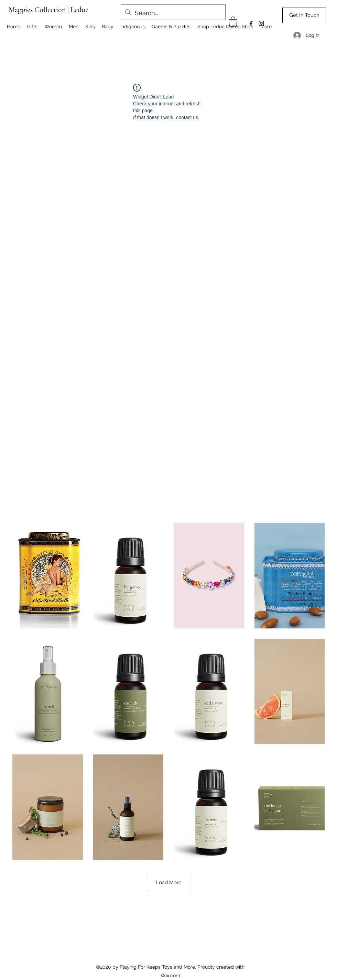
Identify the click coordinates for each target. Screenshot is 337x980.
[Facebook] (251, 23)
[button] (233, 22)
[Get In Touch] (304, 15)
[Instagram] (261, 23)
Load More (168, 883)
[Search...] (173, 13)
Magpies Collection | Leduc (48, 10)
